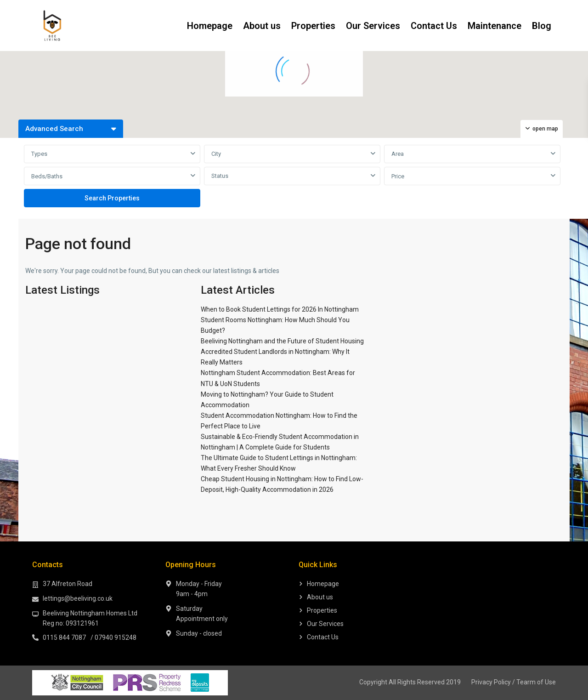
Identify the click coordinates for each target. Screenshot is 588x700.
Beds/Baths (47, 176)
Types (39, 154)
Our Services (373, 26)
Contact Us (434, 26)
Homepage (210, 26)
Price (398, 176)
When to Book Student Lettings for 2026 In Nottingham (280, 309)
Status (220, 176)
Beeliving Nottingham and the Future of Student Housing (282, 341)
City (216, 154)
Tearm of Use (536, 682)
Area (398, 154)
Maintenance (495, 26)
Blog (542, 26)
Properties (313, 26)
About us (262, 26)
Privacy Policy (491, 682)
